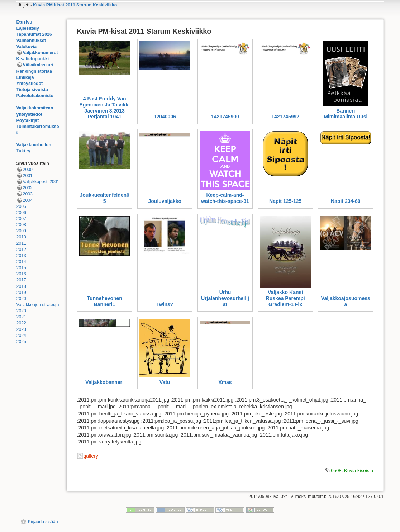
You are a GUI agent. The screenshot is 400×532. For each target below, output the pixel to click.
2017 (21, 280)
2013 (21, 256)
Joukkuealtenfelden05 (104, 198)
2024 (21, 336)
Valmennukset (31, 41)
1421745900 (225, 117)
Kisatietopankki (33, 59)
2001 (28, 176)
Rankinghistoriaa (34, 71)
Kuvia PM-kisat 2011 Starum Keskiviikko (75, 5)
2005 (21, 206)
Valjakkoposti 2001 (41, 182)
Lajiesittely (28, 28)
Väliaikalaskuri (38, 65)
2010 (21, 237)
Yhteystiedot (30, 84)
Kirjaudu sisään (43, 522)
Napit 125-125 (285, 201)
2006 (21, 213)
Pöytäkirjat (28, 120)
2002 (28, 188)
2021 (21, 317)
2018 (21, 286)
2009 (21, 231)
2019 (21, 293)
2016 (21, 274)
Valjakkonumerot (41, 53)
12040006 (165, 117)
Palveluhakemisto (35, 96)
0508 (336, 471)
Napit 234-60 (346, 201)
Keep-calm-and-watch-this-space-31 (225, 198)
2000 (28, 170)
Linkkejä (25, 77)
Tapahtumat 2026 (34, 34)
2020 (21, 299)
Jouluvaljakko (165, 201)
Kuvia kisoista (359, 471)
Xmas (225, 382)
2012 (21, 250)
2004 (28, 200)
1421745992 (285, 117)
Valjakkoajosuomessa (346, 301)
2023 (21, 329)
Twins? (165, 304)
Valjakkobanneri (104, 382)
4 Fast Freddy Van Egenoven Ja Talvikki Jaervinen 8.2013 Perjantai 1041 (104, 108)
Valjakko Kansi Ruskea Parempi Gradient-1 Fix (285, 298)
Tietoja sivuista (32, 90)
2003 (28, 194)
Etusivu (24, 22)
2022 (21, 323)
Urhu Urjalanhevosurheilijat (225, 298)
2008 (21, 225)
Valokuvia (27, 47)
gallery (91, 456)
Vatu (165, 382)
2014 (21, 262)
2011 (21, 243)
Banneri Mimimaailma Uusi (346, 114)
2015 (21, 268)
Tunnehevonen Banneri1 (104, 301)
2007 (21, 219)
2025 (21, 342)
